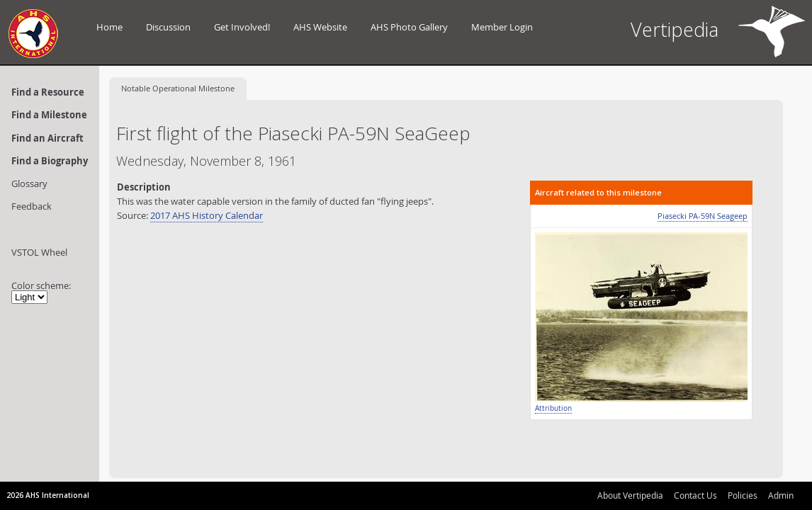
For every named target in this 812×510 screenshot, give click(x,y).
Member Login (502, 27)
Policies (743, 495)
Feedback (32, 206)
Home (109, 27)
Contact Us (695, 495)
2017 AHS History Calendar (207, 215)
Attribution (553, 408)
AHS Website (320, 27)
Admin (781, 495)
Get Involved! (242, 27)
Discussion (168, 27)
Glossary (29, 183)
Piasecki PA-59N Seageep (703, 216)
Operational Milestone (178, 88)
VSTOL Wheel (39, 252)
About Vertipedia (630, 495)
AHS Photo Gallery (409, 27)
